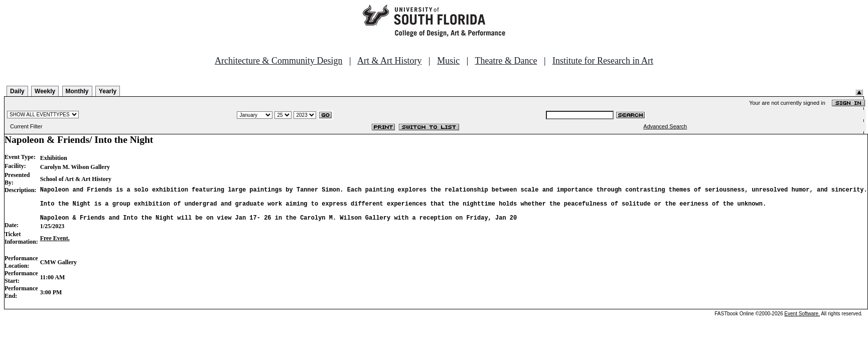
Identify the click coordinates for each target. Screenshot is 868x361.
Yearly (108, 91)
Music (448, 61)
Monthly (77, 91)
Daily (17, 91)
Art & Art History (390, 61)
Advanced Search (665, 126)
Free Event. (55, 246)
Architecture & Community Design (278, 61)
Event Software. (802, 321)
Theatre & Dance (506, 61)
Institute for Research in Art (603, 61)
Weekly (45, 91)
